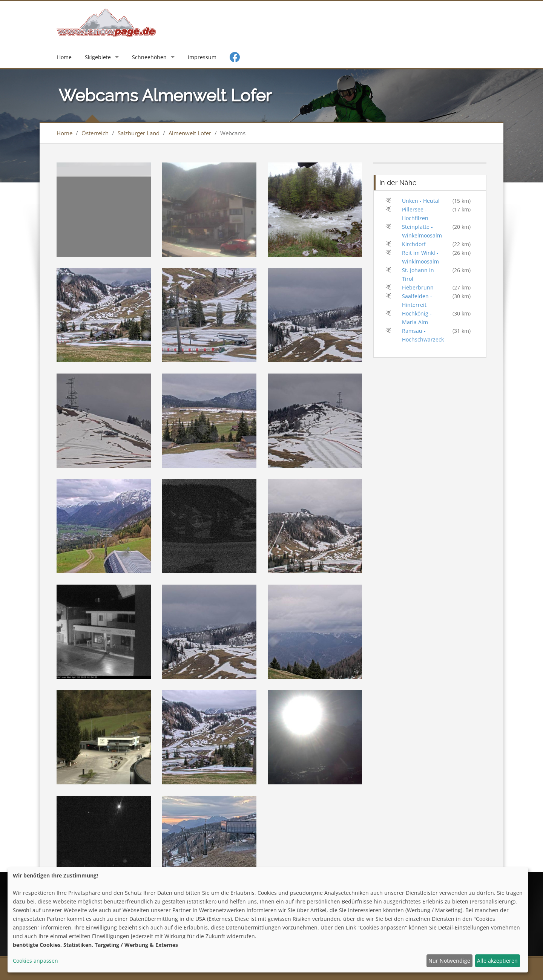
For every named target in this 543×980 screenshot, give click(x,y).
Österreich (95, 133)
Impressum (202, 57)
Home (64, 57)
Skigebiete (98, 57)
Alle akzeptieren (497, 961)
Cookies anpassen (35, 961)
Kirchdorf (414, 244)
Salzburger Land (139, 133)
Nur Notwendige (449, 961)
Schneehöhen (149, 57)
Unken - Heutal (421, 201)
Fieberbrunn (418, 287)
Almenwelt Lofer (190, 133)
